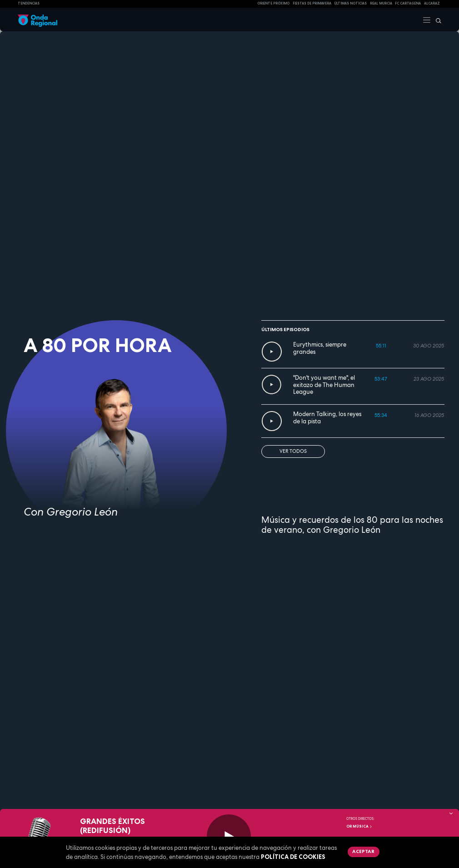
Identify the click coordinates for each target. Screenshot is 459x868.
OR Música (359, 826)
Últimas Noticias (350, 3)
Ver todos (293, 451)
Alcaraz (432, 3)
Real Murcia (381, 3)
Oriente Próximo (273, 3)
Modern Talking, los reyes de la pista (327, 418)
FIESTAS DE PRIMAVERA (312, 3)
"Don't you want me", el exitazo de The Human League (324, 385)
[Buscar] (436, 20)
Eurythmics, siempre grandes (320, 348)
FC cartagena (408, 3)
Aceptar (363, 851)
